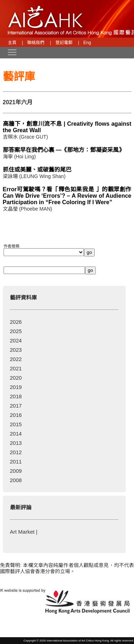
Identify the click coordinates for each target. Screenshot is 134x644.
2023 (16, 350)
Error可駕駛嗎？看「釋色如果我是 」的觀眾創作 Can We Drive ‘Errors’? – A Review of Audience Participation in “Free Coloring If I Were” (67, 196)
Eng (87, 43)
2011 (16, 462)
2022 (16, 359)
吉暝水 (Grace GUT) (26, 137)
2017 (16, 406)
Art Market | (24, 532)
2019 (16, 387)
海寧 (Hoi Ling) (19, 157)
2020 (16, 378)
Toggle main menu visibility (13, 50)
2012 (16, 452)
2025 (16, 331)
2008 (16, 480)
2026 (16, 322)
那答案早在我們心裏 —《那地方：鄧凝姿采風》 (64, 150)
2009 (16, 471)
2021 (16, 368)
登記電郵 (64, 43)
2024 (16, 340)
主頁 (12, 43)
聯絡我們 (36, 43)
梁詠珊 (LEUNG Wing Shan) (34, 176)
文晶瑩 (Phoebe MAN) (28, 209)
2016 (16, 415)
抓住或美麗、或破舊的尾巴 (37, 170)
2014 (16, 434)
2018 (16, 396)
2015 (16, 424)
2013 (16, 443)
